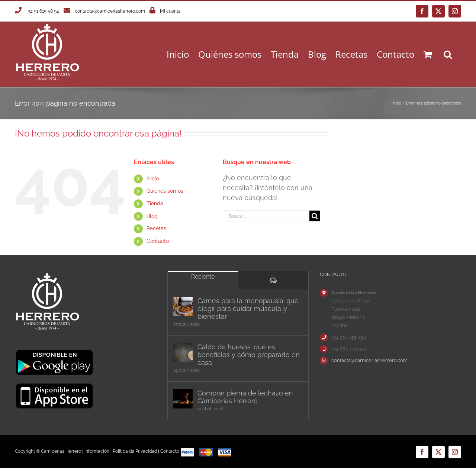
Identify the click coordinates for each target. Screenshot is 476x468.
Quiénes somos (165, 191)
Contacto (158, 241)
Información (97, 451)
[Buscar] (315, 216)
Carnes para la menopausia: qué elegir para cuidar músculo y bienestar (248, 309)
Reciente (203, 277)
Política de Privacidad (135, 451)
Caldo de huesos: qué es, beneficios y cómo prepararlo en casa (249, 355)
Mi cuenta (170, 11)
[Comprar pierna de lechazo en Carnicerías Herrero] (183, 399)
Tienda (155, 203)
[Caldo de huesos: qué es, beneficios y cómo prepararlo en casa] (183, 353)
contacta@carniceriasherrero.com (110, 11)
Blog (152, 216)
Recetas (156, 228)
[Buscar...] (266, 216)
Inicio (153, 179)
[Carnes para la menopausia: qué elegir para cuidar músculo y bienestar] (183, 307)
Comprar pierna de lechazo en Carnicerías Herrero (245, 397)
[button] (448, 54)
